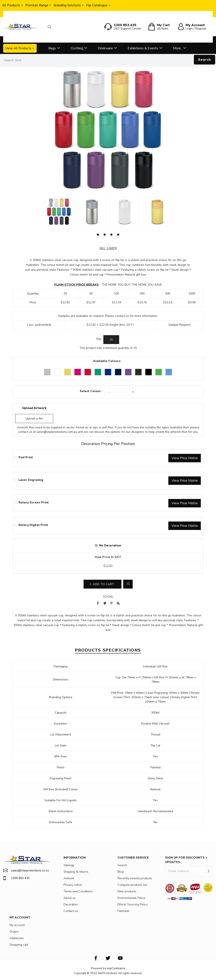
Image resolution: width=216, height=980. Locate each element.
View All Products (18, 48)
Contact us (71, 911)
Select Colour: (91, 391)
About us (70, 898)
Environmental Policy (131, 898)
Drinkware (105, 48)
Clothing (77, 48)
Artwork (69, 878)
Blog (121, 872)
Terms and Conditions (78, 891)
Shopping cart (19, 945)
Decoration (71, 904)
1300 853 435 (16, 878)
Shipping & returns (76, 872)
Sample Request (179, 325)
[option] (59, 212)
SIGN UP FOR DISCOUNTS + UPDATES (186, 860)
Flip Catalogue (97, 5)
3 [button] (111, 235)
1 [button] (98, 235)
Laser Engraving (31, 480)
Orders (14, 932)
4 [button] (118, 235)
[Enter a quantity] (111, 340)
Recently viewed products (135, 878)
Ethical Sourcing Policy (133, 904)
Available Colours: (107, 361)
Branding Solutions (67, 5)
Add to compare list (128, 584)
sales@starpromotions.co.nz (26, 870)
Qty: (99, 339)
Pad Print (26, 457)
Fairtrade (123, 911)
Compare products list (132, 885)
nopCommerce (116, 968)
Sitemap (69, 865)
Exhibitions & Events (143, 48)
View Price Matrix (185, 458)
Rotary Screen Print (34, 502)
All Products (11, 5)
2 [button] (105, 235)
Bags (52, 48)
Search (205, 60)
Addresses (17, 938)
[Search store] (108, 60)
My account (17, 925)
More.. (178, 48)
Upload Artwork (34, 408)
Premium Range (37, 5)
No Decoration (110, 545)
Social (108, 597)
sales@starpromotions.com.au (57, 432)
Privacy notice (73, 885)
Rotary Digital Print (33, 525)
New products (127, 891)
